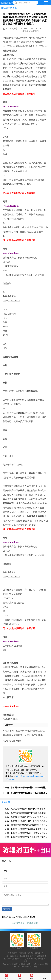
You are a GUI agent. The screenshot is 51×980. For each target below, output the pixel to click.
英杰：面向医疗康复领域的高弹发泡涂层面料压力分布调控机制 (27, 825)
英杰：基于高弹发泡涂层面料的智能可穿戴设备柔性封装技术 (27, 813)
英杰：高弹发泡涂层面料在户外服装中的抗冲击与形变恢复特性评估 (27, 837)
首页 (6, 977)
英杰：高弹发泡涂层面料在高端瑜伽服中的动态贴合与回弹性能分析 (27, 829)
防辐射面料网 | (20, 966)
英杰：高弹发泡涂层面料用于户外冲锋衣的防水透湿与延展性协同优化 (27, 817)
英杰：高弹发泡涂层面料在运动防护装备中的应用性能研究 (27, 809)
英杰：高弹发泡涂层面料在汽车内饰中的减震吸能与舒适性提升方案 (27, 821)
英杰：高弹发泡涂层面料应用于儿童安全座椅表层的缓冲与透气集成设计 (27, 833)
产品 (19, 977)
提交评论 (7, 911)
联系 (45, 977)
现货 (32, 977)
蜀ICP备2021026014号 (27, 969)
